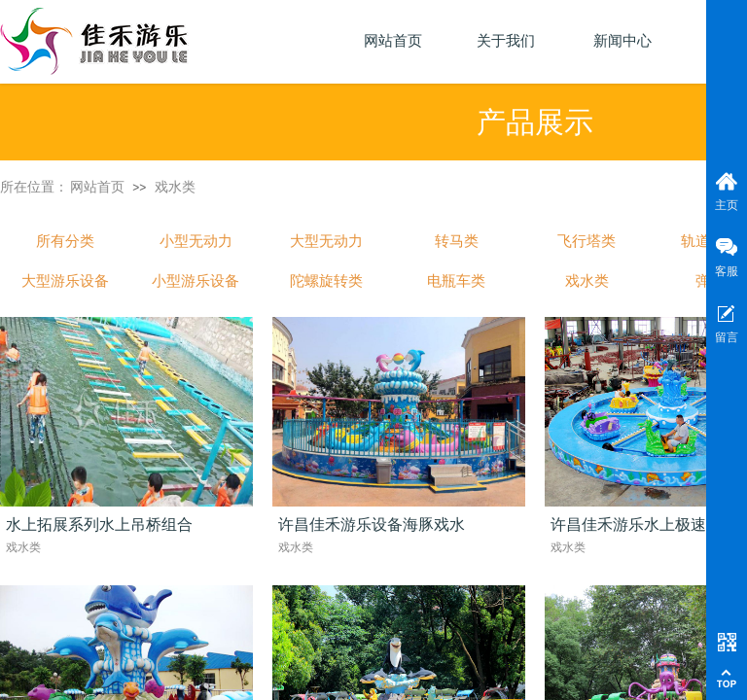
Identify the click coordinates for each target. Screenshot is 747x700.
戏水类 (175, 187)
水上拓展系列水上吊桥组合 (99, 525)
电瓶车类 (456, 281)
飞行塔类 (587, 241)
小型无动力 (196, 241)
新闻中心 (622, 41)
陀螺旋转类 (326, 281)
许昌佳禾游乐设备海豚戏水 (372, 525)
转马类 (457, 241)
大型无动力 (326, 241)
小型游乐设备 (196, 281)
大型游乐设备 (65, 281)
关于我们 (506, 41)
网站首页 (97, 187)
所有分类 (65, 241)
